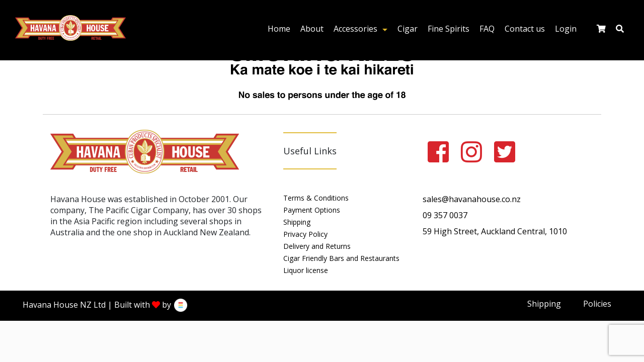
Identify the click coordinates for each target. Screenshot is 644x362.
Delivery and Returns (317, 246)
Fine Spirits (449, 29)
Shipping (297, 222)
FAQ (487, 29)
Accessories (355, 29)
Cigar (408, 29)
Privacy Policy (305, 234)
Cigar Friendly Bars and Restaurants (341, 258)
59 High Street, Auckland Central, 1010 (495, 231)
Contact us (525, 29)
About (312, 29)
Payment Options (312, 210)
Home (279, 29)
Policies (597, 304)
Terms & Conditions (316, 198)
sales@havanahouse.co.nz (472, 199)
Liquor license (306, 270)
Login (566, 29)
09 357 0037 (445, 215)
